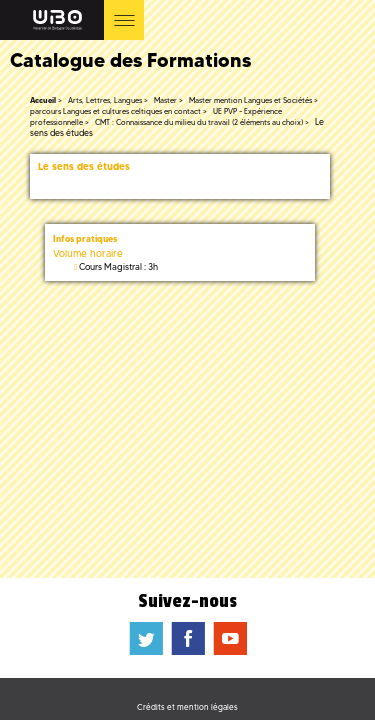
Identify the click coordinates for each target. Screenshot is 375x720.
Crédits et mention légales (187, 707)
